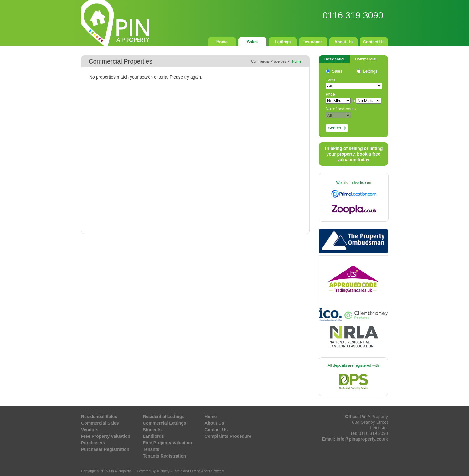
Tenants (151, 449)
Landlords (153, 436)
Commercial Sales (100, 423)
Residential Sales (99, 416)
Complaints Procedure (228, 436)
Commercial (366, 59)
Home (222, 42)
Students (152, 430)
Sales (252, 42)
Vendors (90, 430)
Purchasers (93, 443)
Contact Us (374, 42)
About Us (343, 42)
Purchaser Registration (105, 449)
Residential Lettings (164, 416)
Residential (334, 59)
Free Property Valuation (106, 436)
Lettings (283, 42)
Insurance (313, 42)
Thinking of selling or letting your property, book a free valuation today (353, 154)
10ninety (163, 471)
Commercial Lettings (164, 423)
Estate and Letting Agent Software (198, 471)
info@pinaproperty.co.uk (362, 439)
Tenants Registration (164, 456)
